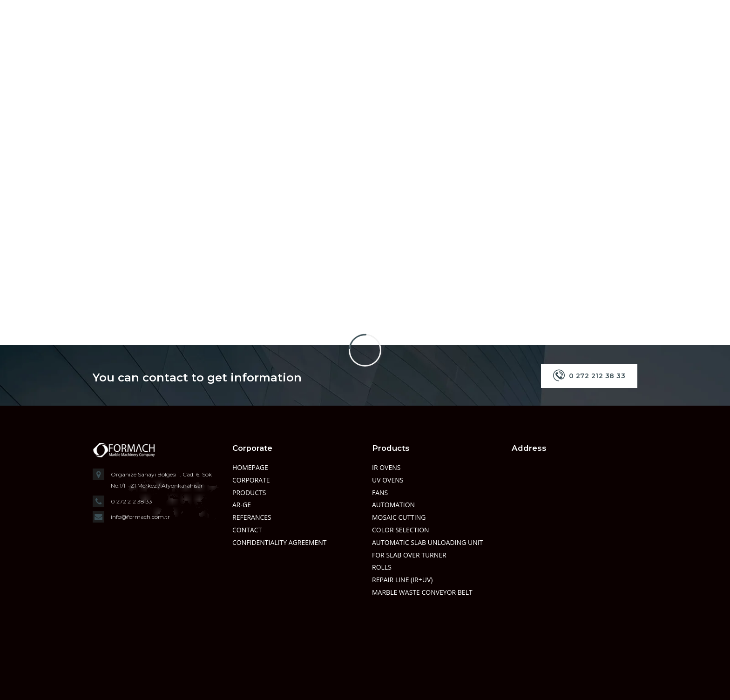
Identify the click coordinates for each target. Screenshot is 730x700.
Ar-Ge (242, 505)
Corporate (251, 480)
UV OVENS (388, 480)
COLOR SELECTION (401, 530)
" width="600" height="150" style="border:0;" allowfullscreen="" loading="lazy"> (575, 566)
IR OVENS (386, 467)
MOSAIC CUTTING (399, 517)
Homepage (250, 467)
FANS (380, 493)
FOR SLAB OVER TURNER (409, 555)
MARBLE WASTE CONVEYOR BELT (422, 592)
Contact (247, 530)
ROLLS (382, 567)
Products (249, 493)
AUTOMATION (393, 505)
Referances (252, 517)
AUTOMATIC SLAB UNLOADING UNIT (427, 542)
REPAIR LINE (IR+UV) (402, 580)
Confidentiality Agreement (280, 542)
